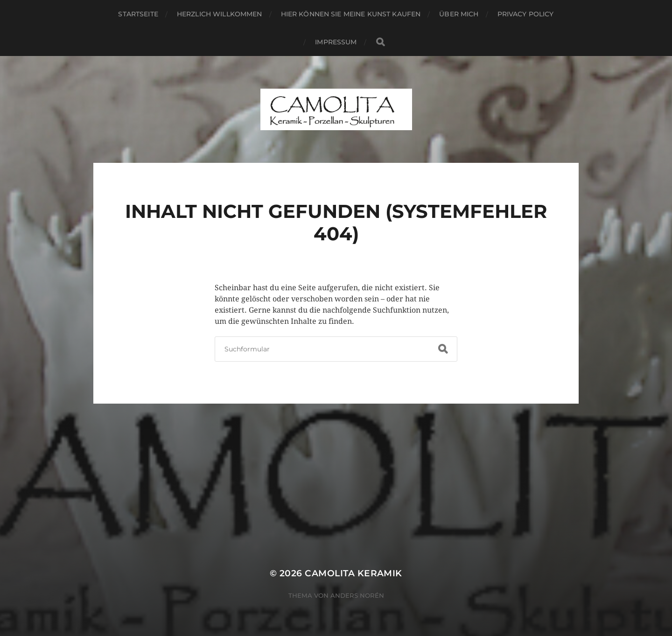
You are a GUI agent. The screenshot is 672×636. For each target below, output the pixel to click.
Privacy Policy (526, 14)
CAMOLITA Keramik (353, 573)
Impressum (336, 42)
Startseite (138, 14)
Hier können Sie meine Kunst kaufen (351, 14)
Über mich (459, 14)
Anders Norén (357, 595)
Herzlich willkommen (220, 14)
